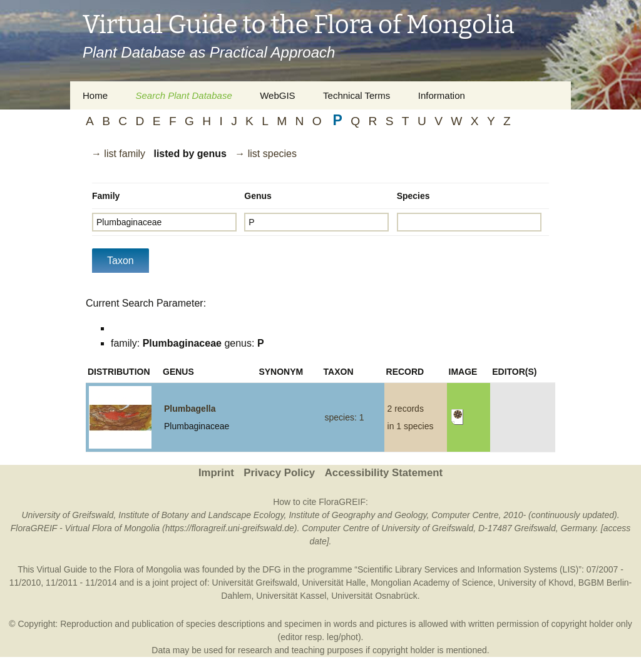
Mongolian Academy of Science (432, 583)
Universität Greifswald (255, 583)
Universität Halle (334, 583)
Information (442, 95)
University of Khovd (536, 583)
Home (95, 95)
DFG (272, 569)
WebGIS (277, 95)
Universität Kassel (291, 596)
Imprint (216, 473)
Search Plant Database (183, 95)
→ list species (266, 154)
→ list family (118, 154)
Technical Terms (356, 95)
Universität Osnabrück (374, 596)
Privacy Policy (279, 473)
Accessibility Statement (384, 473)
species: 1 (345, 417)
